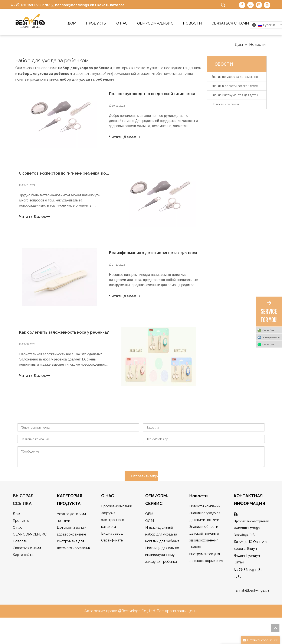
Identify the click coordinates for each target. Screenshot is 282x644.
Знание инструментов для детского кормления (239, 95)
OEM (149, 534)
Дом (16, 534)
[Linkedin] (259, 5)
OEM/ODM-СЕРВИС (30, 554)
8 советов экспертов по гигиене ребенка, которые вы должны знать (88, 181)
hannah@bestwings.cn (74, 5)
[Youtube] (250, 5)
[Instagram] (267, 5)
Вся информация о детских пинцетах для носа (153, 265)
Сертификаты (112, 560)
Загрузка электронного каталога (113, 540)
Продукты (21, 541)
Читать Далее (125, 140)
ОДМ (150, 541)
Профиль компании (117, 526)
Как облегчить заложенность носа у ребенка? (67, 349)
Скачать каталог (110, 5)
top (275, 628)
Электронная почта (272, 337)
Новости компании (225, 104)
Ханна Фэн (268, 330)
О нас (17, 547)
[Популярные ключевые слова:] (223, 5)
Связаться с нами (27, 568)
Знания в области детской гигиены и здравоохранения (239, 86)
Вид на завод (112, 553)
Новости (20, 561)
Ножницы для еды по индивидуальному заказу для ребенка (162, 575)
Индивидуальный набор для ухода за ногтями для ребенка (162, 554)
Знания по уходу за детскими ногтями (239, 77)
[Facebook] (242, 5)
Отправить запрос (144, 496)
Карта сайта (23, 575)
